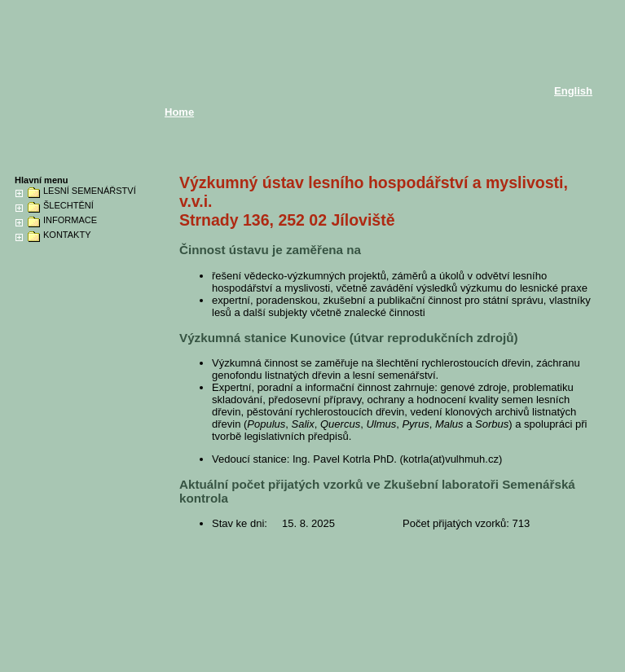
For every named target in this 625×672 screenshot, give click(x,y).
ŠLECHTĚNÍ (68, 206)
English (573, 91)
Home (179, 112)
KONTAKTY (67, 235)
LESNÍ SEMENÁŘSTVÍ (90, 191)
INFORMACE (70, 220)
